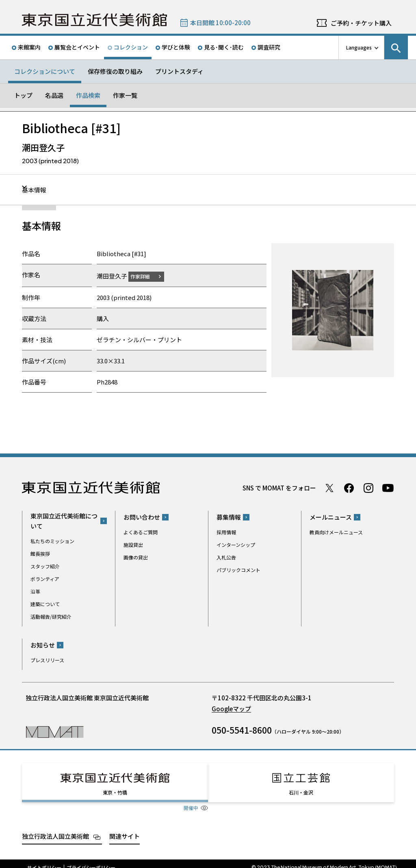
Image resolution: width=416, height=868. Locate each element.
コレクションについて (45, 71)
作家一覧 (125, 95)
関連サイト (125, 828)
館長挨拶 (40, 553)
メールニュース (331, 517)
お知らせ (43, 645)
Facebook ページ (349, 488)
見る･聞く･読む (224, 47)
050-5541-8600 (242, 730)
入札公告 (226, 557)
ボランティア (45, 578)
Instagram (368, 488)
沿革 (35, 591)
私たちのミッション (52, 541)
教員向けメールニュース (336, 532)
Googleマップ (231, 709)
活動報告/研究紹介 (51, 616)
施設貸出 (133, 545)
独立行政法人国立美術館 (55, 828)
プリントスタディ (179, 71)
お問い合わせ (142, 517)
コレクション (131, 47)
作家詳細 (145, 276)
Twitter (329, 488)
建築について (45, 603)
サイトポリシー (44, 860)
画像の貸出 (136, 557)
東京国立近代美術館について (64, 520)
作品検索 (88, 95)
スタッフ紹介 (45, 566)
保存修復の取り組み (115, 71)
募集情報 (229, 517)
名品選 (54, 95)
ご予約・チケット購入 (361, 23)
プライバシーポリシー (91, 860)
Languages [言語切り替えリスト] (359, 47)
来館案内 (29, 47)
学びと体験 (176, 47)
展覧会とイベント (77, 47)
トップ (23, 95)
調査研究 (269, 47)
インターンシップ (236, 545)
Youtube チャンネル (388, 488)
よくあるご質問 (141, 532)
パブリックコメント (238, 570)
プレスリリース (47, 660)
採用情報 (226, 532)
